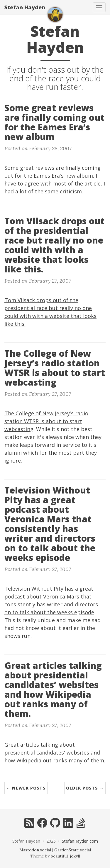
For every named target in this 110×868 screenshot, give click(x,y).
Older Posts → (85, 788)
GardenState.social (73, 850)
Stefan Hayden (25, 7)
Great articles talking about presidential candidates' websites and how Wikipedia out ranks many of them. (55, 752)
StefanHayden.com (80, 841)
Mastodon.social (35, 850)
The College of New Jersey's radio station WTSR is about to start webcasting (46, 421)
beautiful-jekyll (65, 856)
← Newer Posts (26, 788)
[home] (55, 15)
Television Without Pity (34, 589)
